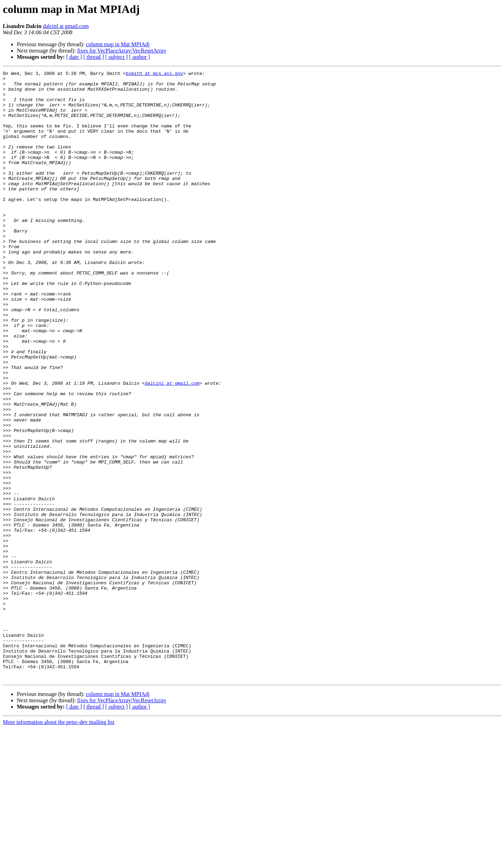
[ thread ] (94, 57)
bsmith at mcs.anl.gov (154, 74)
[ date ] (74, 57)
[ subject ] (117, 57)
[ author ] (140, 57)
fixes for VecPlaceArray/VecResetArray (122, 51)
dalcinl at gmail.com (66, 26)
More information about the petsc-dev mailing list (59, 844)
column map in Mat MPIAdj (118, 44)
